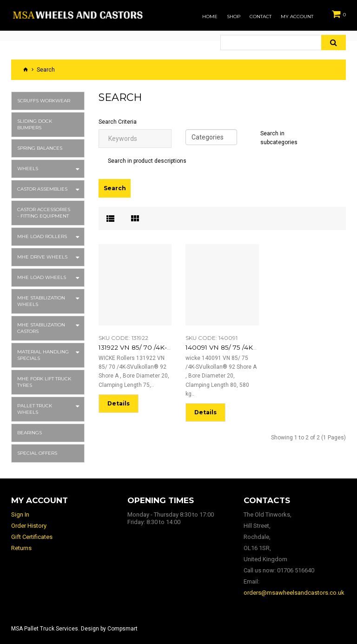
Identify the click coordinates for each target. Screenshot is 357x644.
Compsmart (122, 629)
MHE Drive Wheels (42, 257)
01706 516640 (296, 570)
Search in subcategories (279, 138)
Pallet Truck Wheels (35, 409)
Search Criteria (118, 122)
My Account (297, 17)
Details (119, 402)
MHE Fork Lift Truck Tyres (44, 382)
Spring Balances (40, 148)
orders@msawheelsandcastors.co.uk (294, 593)
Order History (29, 526)
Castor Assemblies (42, 189)
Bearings (30, 433)
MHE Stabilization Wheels (41, 301)
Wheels (28, 169)
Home (210, 17)
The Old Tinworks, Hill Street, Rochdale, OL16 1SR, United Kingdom (268, 537)
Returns (21, 548)
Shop (234, 17)
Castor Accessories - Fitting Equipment (44, 213)
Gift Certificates (32, 537)
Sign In (20, 515)
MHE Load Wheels (42, 277)
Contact (261, 17)
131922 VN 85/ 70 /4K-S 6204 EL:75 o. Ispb (154, 347)
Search (46, 70)
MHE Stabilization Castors (41, 328)
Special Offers (37, 453)
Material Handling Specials (43, 355)
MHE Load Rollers (42, 236)
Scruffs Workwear (44, 101)
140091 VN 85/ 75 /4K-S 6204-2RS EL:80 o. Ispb (249, 347)
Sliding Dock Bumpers (35, 124)
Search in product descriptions (147, 161)
